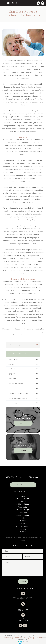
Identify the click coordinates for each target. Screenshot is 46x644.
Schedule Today (23, 485)
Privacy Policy (29, 638)
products (12, 388)
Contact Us (23, 450)
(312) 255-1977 (23, 610)
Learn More (23, 423)
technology (13, 403)
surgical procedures (16, 383)
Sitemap (39, 638)
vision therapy (14, 359)
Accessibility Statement (13, 638)
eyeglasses (12, 374)
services (11, 364)
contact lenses (14, 369)
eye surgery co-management (19, 393)
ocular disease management (19, 398)
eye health (12, 379)
